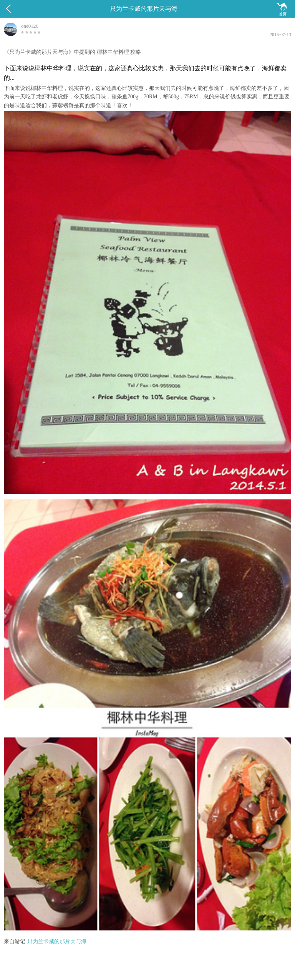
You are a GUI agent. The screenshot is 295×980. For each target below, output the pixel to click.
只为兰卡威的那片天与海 (57, 941)
